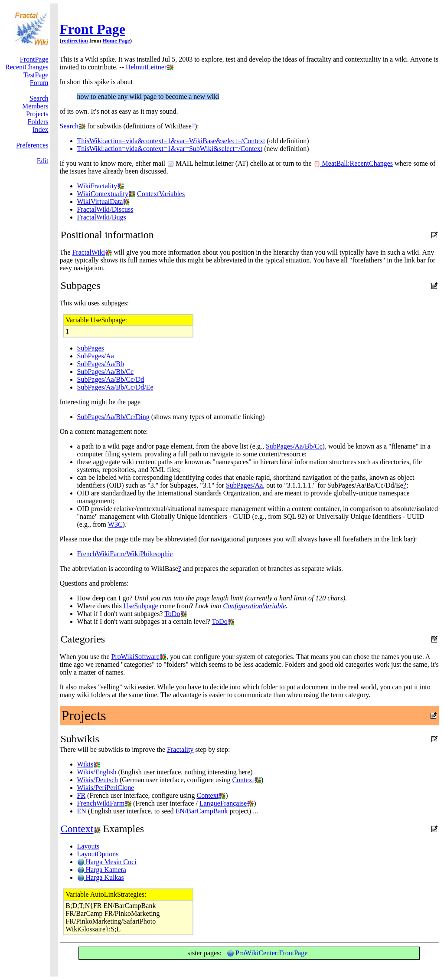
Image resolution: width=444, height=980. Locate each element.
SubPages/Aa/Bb (101, 364)
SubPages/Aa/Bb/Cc (106, 372)
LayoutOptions (98, 854)
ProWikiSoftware (135, 657)
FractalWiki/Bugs (102, 217)
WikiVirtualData (100, 202)
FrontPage (34, 59)
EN (82, 811)
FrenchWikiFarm (101, 803)
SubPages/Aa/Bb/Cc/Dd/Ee (115, 387)
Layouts (88, 846)
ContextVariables (161, 194)
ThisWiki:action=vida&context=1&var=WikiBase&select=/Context (171, 141)
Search (39, 98)
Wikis (85, 764)
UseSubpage (141, 606)
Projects (37, 114)
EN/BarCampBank (202, 811)
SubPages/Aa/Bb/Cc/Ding (113, 417)
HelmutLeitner (146, 67)
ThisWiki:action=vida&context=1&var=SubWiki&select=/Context (170, 149)
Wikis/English (97, 772)
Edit (43, 161)
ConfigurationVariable (254, 606)
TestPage (36, 75)
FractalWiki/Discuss (105, 209)
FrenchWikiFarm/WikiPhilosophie (125, 554)
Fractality (180, 749)
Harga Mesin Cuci (107, 862)
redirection (75, 41)
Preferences (32, 145)
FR (82, 795)
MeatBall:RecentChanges (353, 163)
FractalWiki (88, 252)
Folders (38, 122)
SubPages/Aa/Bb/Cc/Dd (111, 379)
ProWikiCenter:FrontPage (267, 953)
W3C (115, 524)
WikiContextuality (103, 194)
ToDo (172, 614)
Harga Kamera (102, 870)
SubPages (91, 348)
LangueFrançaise (223, 803)
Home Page (116, 41)
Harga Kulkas (101, 877)
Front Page (93, 29)
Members (35, 106)
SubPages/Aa (96, 356)
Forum (39, 83)
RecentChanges (27, 67)
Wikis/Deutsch (98, 780)
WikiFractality (97, 186)
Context (243, 780)
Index (40, 129)
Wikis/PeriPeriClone (106, 788)
